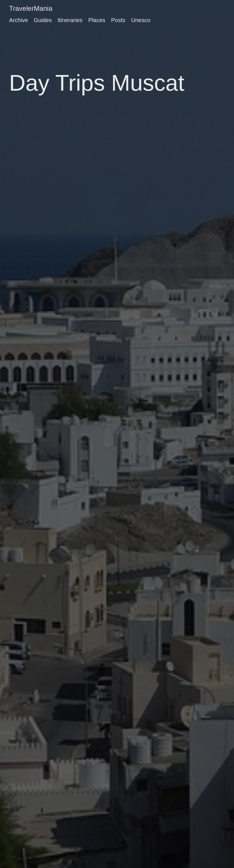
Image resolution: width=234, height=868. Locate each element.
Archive (19, 20)
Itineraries (70, 20)
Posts (118, 20)
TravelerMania (31, 8)
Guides (43, 20)
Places (97, 20)
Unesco (141, 20)
